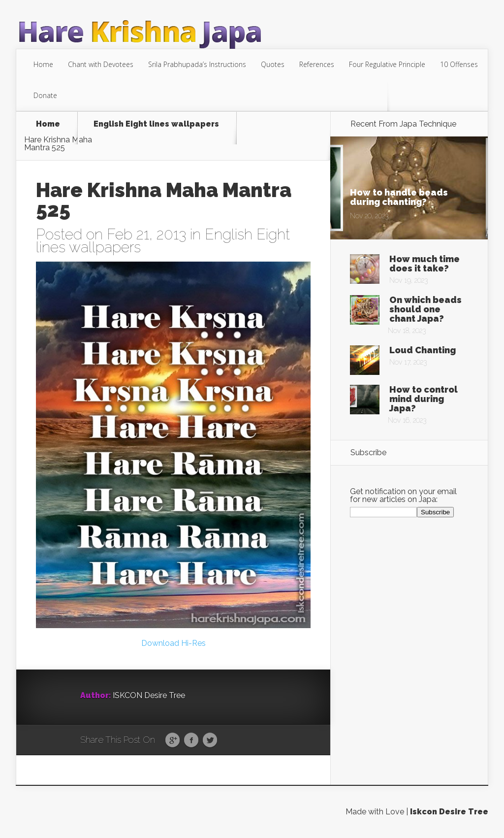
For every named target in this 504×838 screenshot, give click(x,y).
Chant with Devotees (101, 64)
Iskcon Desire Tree (449, 812)
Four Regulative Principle (387, 64)
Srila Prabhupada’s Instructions (197, 64)
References (317, 64)
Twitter (210, 740)
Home (43, 64)
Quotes (273, 64)
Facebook (191, 740)
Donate (45, 95)
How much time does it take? (425, 264)
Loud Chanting (423, 350)
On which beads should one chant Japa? (425, 309)
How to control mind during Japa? (424, 399)
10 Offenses (459, 64)
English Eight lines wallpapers (156, 124)
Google (173, 740)
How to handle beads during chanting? (399, 197)
